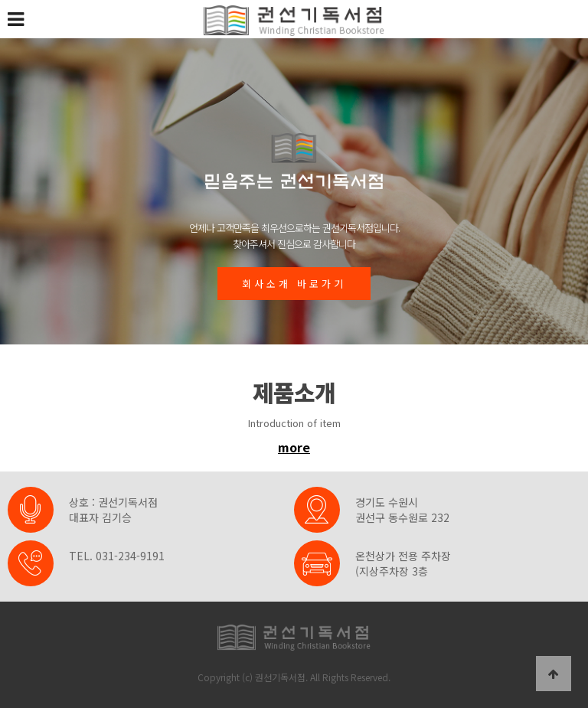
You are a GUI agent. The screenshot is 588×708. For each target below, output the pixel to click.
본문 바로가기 (0, 0)
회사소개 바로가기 (294, 284)
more (294, 447)
